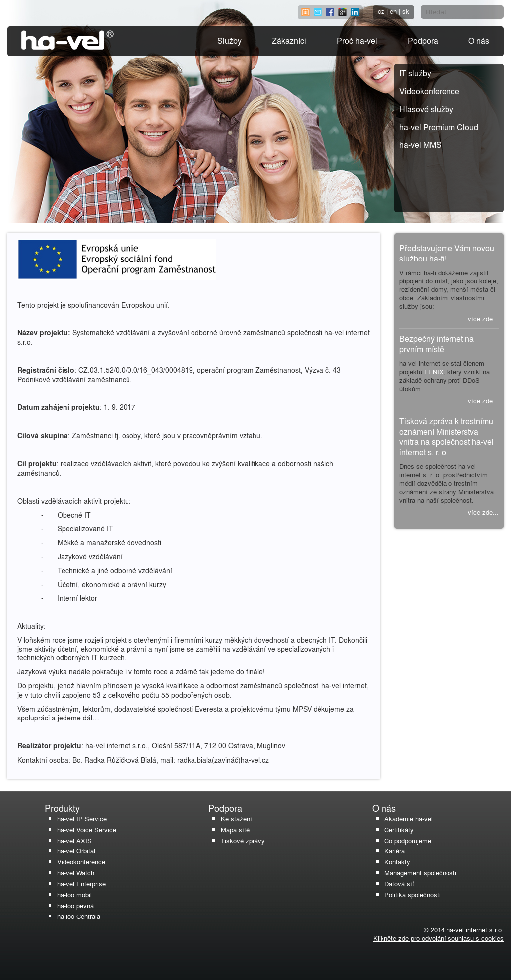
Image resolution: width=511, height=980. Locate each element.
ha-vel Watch (76, 873)
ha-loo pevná (75, 905)
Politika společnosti (413, 894)
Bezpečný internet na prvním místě (437, 344)
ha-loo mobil (74, 894)
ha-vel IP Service (82, 818)
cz (381, 11)
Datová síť (399, 883)
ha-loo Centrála (79, 916)
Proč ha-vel (357, 40)
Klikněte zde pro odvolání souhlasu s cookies (438, 938)
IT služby (415, 73)
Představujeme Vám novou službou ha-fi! (447, 253)
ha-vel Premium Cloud (439, 127)
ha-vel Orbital (76, 851)
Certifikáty (399, 829)
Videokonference (429, 91)
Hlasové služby (426, 109)
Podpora (423, 40)
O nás (479, 40)
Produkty (62, 808)
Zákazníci (289, 40)
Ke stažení (236, 818)
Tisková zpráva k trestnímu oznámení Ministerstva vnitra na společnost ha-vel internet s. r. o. (447, 436)
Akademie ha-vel (409, 818)
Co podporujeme (408, 840)
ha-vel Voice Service (87, 829)
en (393, 11)
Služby (229, 40)
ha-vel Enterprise (81, 883)
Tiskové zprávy (243, 840)
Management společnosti (420, 873)
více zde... (483, 318)
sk (406, 11)
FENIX (434, 371)
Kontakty (397, 862)
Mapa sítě (235, 829)
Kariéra (395, 851)
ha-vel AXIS (74, 840)
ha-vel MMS (420, 145)
